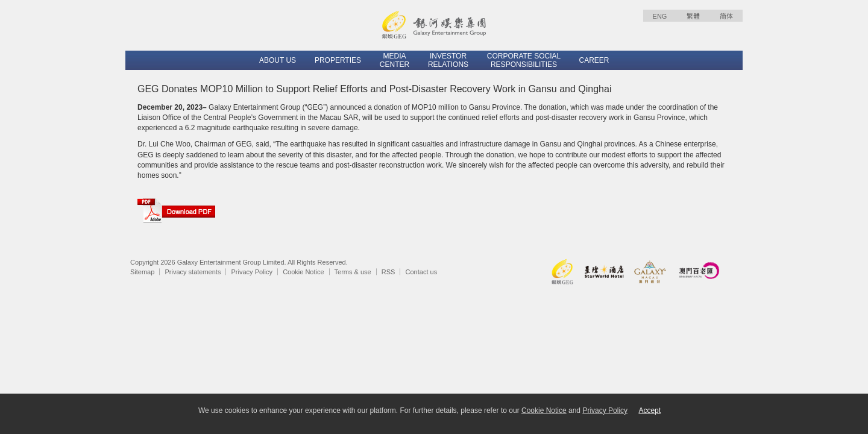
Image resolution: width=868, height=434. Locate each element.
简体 (726, 16)
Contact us (422, 272)
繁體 (693, 16)
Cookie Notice (303, 272)
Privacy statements (193, 272)
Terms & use (353, 272)
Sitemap (142, 272)
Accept (649, 410)
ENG (660, 16)
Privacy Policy (252, 272)
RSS (388, 272)
